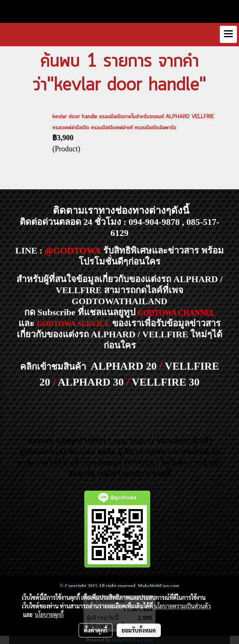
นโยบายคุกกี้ (49, 615)
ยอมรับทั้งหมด (139, 630)
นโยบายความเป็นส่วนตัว (182, 606)
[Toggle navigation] (228, 34)
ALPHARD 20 (124, 366)
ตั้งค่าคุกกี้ (96, 630)
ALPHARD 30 (91, 382)
